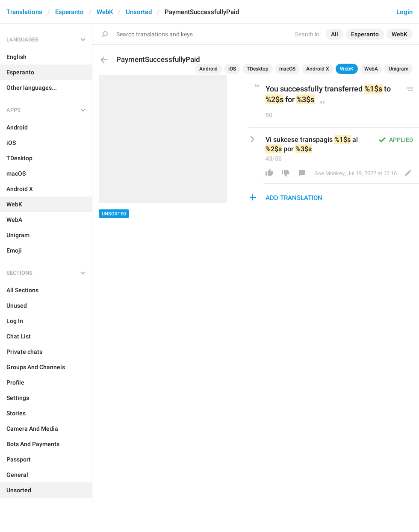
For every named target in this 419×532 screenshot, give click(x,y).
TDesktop (258, 69)
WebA (371, 69)
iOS (232, 69)
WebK (105, 12)
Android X (318, 69)
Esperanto (69, 12)
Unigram (398, 69)
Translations (24, 12)
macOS (287, 69)
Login (404, 12)
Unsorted (139, 12)
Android (208, 69)
